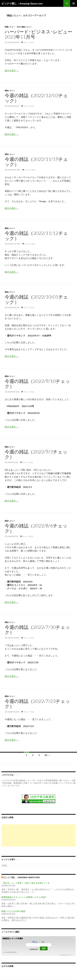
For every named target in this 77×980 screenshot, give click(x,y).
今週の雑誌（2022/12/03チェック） (36, 98)
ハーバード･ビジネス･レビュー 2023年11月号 (38, 34)
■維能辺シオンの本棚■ (13, 938)
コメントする (29, 42)
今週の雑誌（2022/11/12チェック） (36, 236)
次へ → (48, 755)
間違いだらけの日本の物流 (13, 911)
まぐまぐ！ (71, 955)
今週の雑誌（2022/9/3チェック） (36, 454)
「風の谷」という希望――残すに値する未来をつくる (25, 883)
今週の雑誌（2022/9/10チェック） (37, 384)
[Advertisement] (38, 835)
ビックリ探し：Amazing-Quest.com (22, 3)
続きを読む (12, 70)
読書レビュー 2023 (13, 27)
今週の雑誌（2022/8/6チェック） (36, 528)
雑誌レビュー (27, 27)
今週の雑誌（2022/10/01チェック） (36, 299)
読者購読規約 (34, 949)
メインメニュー (74, 3)
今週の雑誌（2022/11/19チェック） (36, 162)
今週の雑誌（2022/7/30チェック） (37, 630)
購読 (35, 942)
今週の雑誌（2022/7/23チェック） (37, 704)
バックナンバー (11, 952)
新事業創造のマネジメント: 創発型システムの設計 (24, 897)
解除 (42, 942)
